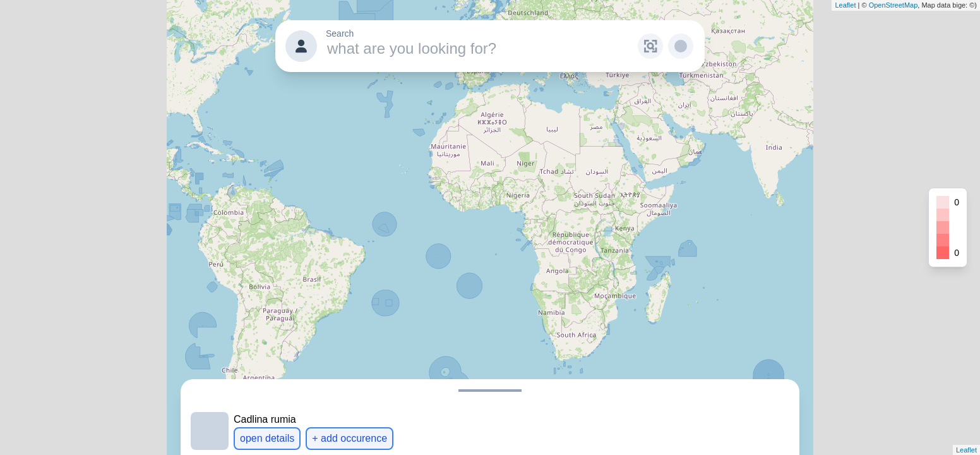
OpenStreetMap (893, 5)
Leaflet (845, 5)
